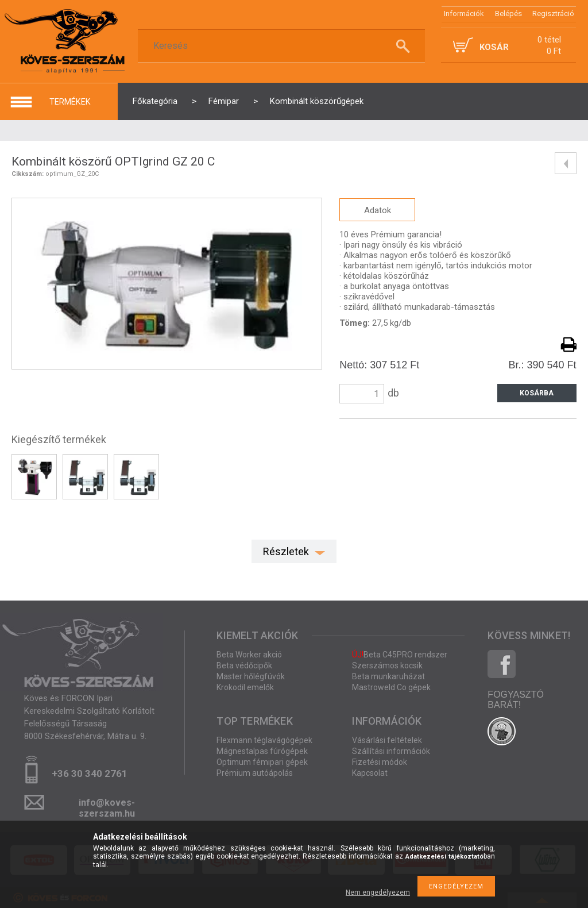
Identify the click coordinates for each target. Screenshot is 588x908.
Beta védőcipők (244, 665)
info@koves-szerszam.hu (107, 806)
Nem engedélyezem (378, 892)
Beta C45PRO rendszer (400, 655)
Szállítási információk (391, 751)
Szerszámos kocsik (387, 665)
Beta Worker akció (249, 655)
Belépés (508, 14)
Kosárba (537, 393)
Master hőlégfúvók (251, 676)
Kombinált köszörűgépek (317, 101)
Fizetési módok (380, 762)
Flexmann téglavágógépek (264, 740)
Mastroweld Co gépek (391, 687)
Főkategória (155, 101)
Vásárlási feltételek (387, 740)
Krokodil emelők (245, 687)
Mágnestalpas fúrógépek (262, 751)
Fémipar (224, 101)
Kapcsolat (370, 773)
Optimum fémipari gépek (262, 762)
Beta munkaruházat (388, 676)
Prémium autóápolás (255, 773)
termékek (70, 102)
